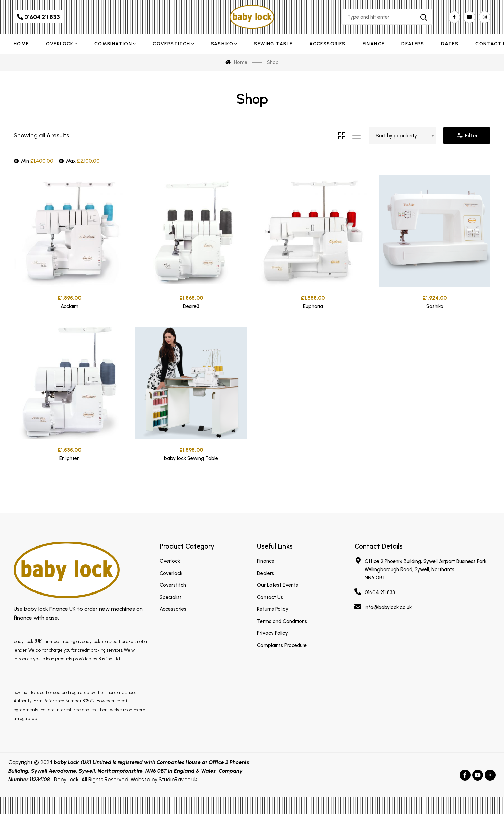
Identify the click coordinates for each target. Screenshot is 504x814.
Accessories (173, 609)
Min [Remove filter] (37, 161)
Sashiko (435, 313)
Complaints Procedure (282, 645)
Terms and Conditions (282, 621)
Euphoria (313, 312)
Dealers (266, 573)
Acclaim (70, 306)
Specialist (171, 597)
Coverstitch (173, 585)
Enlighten (70, 474)
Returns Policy (273, 609)
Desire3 (191, 308)
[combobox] (403, 136)
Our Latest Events (278, 585)
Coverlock (171, 573)
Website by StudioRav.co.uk (164, 779)
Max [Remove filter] (83, 161)
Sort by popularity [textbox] (396, 136)
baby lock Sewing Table (191, 487)
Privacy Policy (272, 633)
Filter (467, 134)
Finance (266, 561)
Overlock (170, 561)
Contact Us (270, 597)
